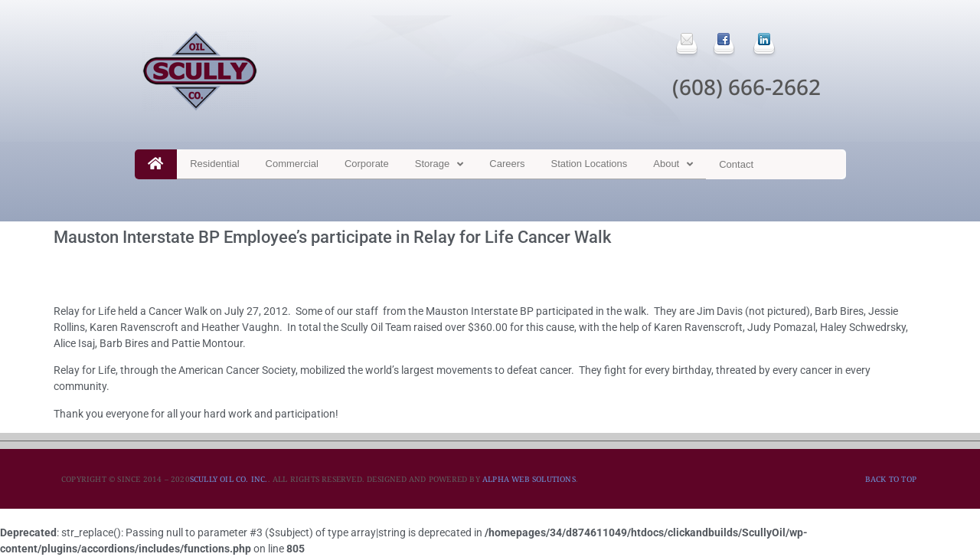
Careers (507, 164)
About (673, 164)
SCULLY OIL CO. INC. (229, 479)
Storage (439, 164)
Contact (736, 164)
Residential (214, 164)
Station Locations (590, 164)
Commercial (292, 164)
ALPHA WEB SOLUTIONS (529, 479)
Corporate (367, 164)
